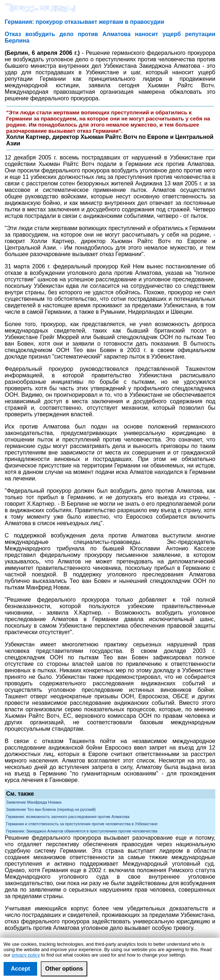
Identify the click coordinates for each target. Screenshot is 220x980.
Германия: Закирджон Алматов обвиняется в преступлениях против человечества (82, 831)
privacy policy (26, 955)
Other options (64, 969)
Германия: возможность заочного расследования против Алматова (68, 817)
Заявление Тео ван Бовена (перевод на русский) (51, 809)
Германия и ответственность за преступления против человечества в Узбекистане (82, 824)
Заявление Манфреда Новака (34, 802)
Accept (20, 969)
